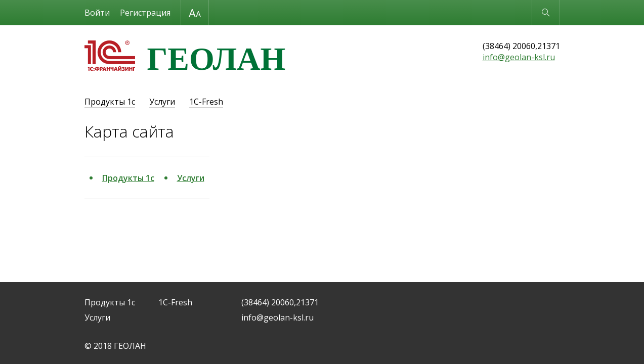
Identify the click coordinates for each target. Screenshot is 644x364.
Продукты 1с (110, 102)
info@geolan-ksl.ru (519, 57)
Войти (97, 13)
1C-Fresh (206, 102)
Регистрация (145, 13)
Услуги (162, 102)
